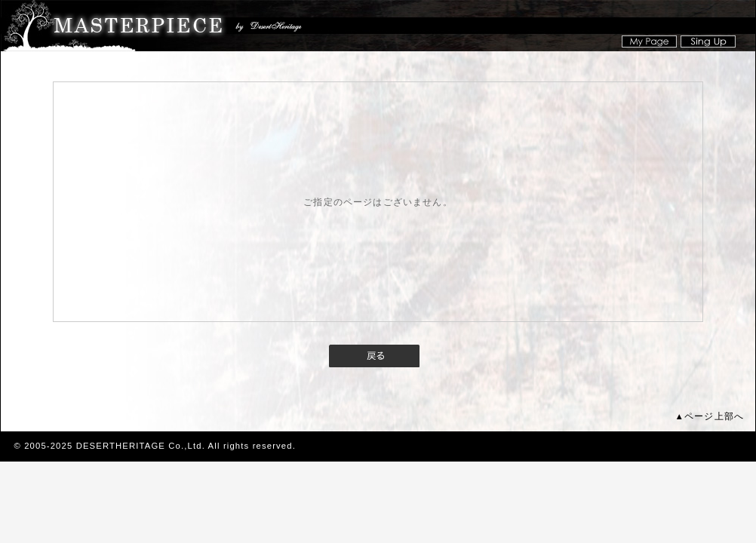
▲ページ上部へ (709, 416)
